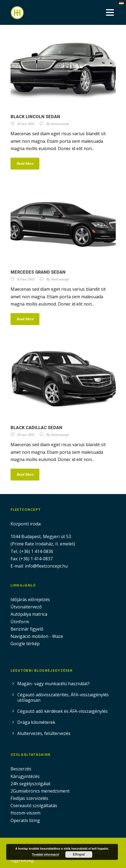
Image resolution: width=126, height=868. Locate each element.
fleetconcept (60, 124)
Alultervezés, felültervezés (44, 733)
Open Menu (110, 12)
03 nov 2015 (26, 124)
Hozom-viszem (25, 813)
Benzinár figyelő (27, 629)
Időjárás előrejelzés (30, 599)
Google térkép (25, 644)
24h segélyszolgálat (30, 784)
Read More (25, 163)
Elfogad (79, 854)
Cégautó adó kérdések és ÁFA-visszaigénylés (62, 711)
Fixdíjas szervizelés (29, 798)
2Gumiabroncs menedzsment (40, 791)
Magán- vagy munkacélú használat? (53, 684)
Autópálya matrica (29, 614)
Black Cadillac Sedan (36, 428)
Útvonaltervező (26, 607)
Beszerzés (21, 769)
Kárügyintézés (25, 776)
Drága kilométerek (36, 722)
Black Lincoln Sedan (35, 117)
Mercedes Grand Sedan (38, 272)
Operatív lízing (25, 820)
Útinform (20, 622)
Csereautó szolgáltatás (34, 806)
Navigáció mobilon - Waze (37, 636)
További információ (45, 854)
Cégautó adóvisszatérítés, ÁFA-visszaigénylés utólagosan (63, 697)
